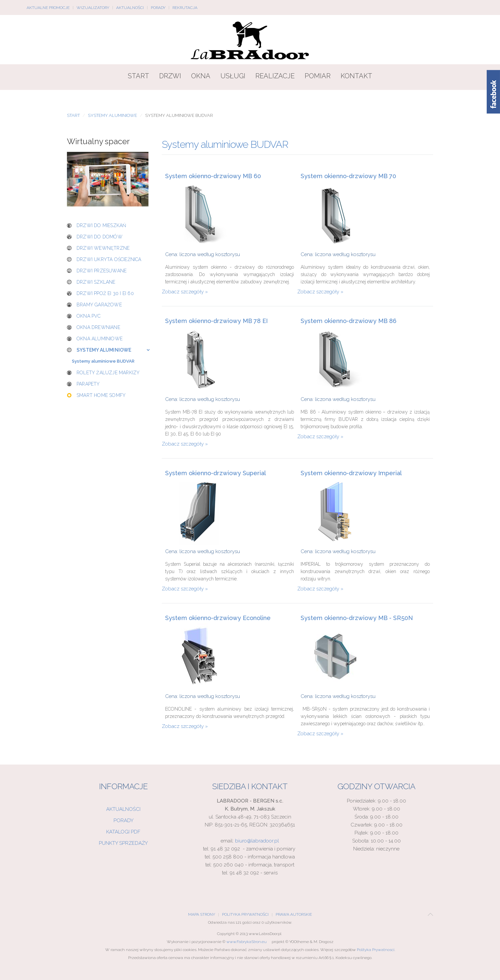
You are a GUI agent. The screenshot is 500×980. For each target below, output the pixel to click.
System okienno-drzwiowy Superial (216, 473)
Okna (201, 76)
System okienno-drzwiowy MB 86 (349, 321)
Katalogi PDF (123, 832)
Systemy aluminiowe (113, 115)
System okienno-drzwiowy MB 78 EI (216, 321)
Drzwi (170, 76)
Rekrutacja (185, 8)
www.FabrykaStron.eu (247, 942)
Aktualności (130, 8)
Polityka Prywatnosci (376, 950)
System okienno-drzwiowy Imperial (351, 473)
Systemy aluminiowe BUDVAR (103, 361)
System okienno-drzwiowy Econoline (218, 618)
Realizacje (275, 76)
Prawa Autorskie (294, 914)
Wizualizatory (93, 8)
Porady (158, 8)
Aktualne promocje (48, 8)
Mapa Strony (202, 914)
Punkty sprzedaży (123, 843)
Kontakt (356, 76)
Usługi (233, 76)
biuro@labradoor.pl (257, 841)
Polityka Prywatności (245, 914)
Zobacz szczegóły (183, 292)
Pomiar (318, 76)
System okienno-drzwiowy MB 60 (213, 176)
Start (138, 76)
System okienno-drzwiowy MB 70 (348, 176)
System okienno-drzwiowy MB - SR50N (357, 618)
